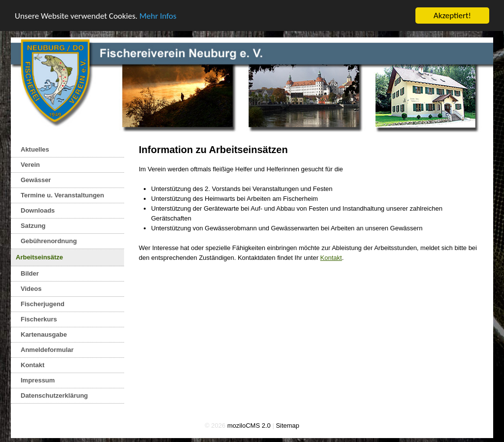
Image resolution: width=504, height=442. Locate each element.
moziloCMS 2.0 (249, 426)
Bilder (30, 273)
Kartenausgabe (44, 334)
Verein (30, 165)
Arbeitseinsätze (39, 257)
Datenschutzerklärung (54, 395)
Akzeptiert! (452, 16)
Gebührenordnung (49, 241)
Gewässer (36, 180)
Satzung (33, 226)
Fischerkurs (39, 319)
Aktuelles (35, 149)
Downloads (38, 210)
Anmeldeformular (47, 350)
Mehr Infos (158, 16)
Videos (31, 289)
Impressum (38, 380)
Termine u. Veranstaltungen (63, 195)
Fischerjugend (43, 304)
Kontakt (32, 365)
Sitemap (287, 426)
